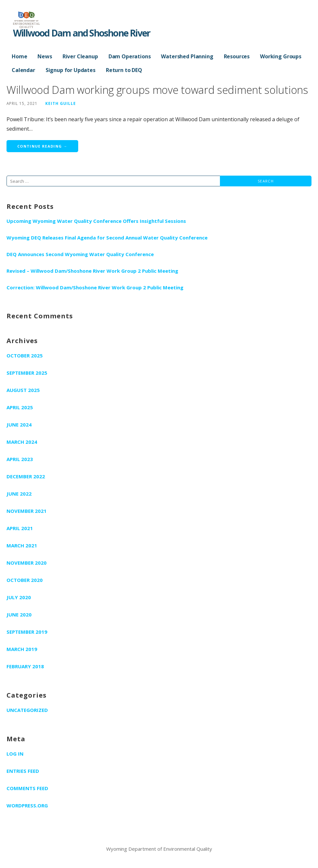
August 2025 (23, 390)
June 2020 (19, 615)
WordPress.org (27, 805)
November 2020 (27, 563)
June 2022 (19, 494)
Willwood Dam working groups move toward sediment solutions (157, 90)
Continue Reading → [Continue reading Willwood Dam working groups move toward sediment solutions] (42, 146)
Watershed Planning (187, 56)
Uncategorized (27, 710)
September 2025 (27, 373)
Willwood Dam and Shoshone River (82, 33)
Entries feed (23, 771)
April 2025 (20, 407)
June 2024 (19, 425)
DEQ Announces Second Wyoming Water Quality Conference (80, 254)
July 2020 (19, 597)
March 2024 (22, 442)
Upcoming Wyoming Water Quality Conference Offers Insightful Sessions (96, 221)
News (45, 56)
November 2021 (27, 511)
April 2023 (20, 459)
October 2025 (25, 355)
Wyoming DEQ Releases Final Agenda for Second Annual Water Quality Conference (107, 238)
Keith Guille (61, 103)
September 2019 (27, 632)
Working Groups (281, 56)
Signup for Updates (71, 70)
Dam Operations (130, 56)
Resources (237, 56)
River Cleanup (80, 56)
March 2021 (22, 545)
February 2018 (25, 666)
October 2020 (25, 580)
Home (19, 56)
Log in (15, 754)
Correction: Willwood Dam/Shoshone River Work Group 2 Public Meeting (95, 287)
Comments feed (27, 788)
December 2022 (26, 476)
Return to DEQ (124, 70)
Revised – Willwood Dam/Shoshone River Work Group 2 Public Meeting (92, 271)
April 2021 (20, 528)
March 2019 (22, 649)
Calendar (23, 70)
